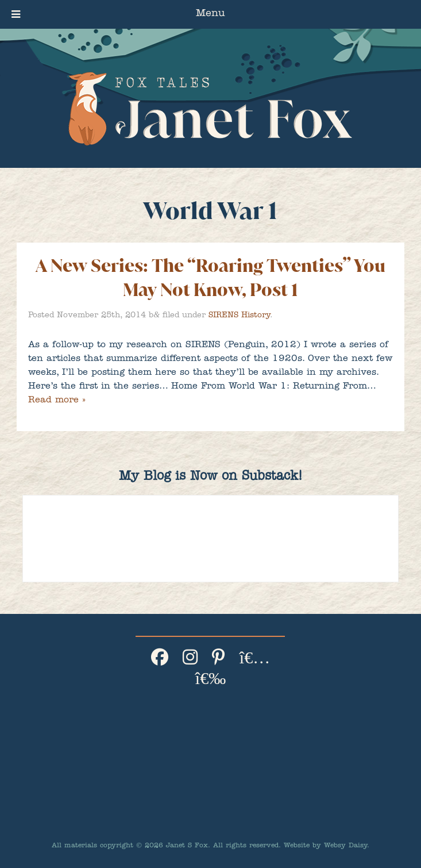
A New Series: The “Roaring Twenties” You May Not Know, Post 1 (210, 278)
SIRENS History (239, 316)
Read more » (57, 401)
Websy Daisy (345, 846)
